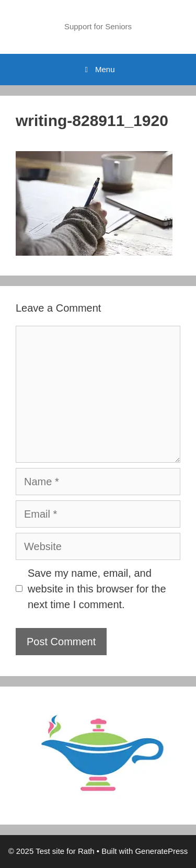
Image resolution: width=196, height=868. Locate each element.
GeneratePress (161, 851)
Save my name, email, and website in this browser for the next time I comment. (97, 589)
